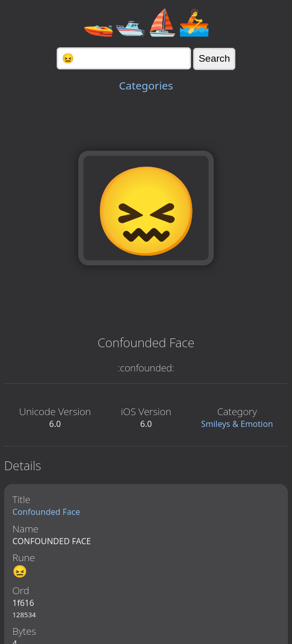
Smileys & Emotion (237, 424)
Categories (146, 85)
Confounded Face (46, 512)
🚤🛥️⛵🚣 (146, 22)
